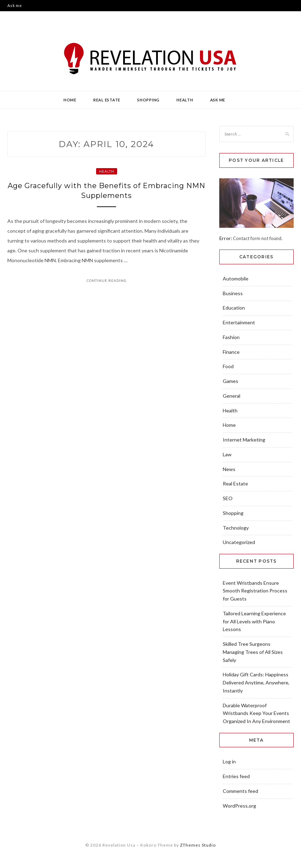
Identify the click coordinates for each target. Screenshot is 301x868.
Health (185, 100)
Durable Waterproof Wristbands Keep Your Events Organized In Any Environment (256, 713)
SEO (228, 498)
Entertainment (239, 322)
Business (233, 293)
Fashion (231, 337)
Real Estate (107, 100)
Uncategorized (239, 542)
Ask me (15, 5)
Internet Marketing (244, 440)
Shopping (148, 100)
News (229, 469)
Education (234, 308)
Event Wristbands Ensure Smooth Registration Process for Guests (255, 591)
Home (70, 100)
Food (228, 366)
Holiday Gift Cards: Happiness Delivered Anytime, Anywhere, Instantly (256, 683)
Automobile (236, 279)
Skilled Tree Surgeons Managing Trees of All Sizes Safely (253, 652)
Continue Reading (107, 280)
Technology (236, 528)
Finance (231, 352)
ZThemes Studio (198, 845)
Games (230, 381)
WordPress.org (239, 806)
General (232, 396)
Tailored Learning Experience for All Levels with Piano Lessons (254, 621)
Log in (229, 761)
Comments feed (240, 791)
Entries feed (236, 776)
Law (227, 454)
